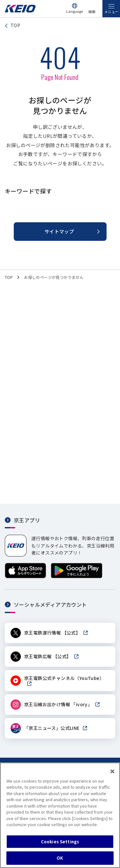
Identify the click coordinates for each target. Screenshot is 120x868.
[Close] (112, 771)
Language (75, 11)
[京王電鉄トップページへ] (20, 11)
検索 (92, 12)
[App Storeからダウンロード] (25, 576)
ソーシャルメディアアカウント (50, 604)
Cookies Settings (60, 842)
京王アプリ (27, 520)
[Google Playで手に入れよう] (77, 576)
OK (60, 858)
